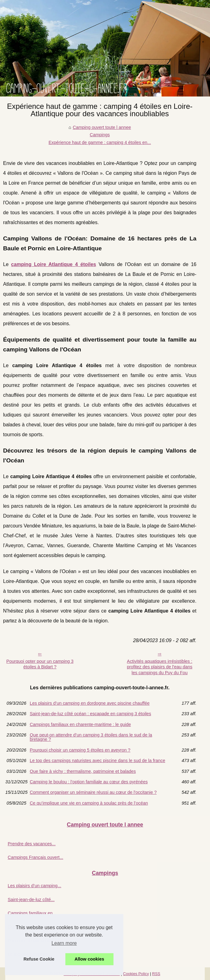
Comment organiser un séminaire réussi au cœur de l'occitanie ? (93, 792)
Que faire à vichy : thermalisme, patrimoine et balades (83, 771)
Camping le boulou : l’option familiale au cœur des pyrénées (89, 782)
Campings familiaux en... (32, 913)
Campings (100, 135)
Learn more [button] (64, 943)
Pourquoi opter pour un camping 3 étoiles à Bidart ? (40, 664)
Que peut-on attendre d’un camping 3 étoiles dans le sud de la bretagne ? (91, 737)
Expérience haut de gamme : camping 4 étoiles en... (100, 142)
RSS (156, 974)
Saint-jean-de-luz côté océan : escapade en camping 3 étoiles (90, 714)
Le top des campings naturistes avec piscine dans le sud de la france (97, 761)
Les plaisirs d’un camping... (35, 886)
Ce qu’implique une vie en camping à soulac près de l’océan (89, 803)
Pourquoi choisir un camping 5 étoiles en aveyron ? (80, 750)
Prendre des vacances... (32, 844)
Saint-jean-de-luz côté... (31, 900)
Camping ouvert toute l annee (102, 127)
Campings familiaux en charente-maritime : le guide (80, 724)
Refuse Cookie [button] (39, 959)
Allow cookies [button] (89, 959)
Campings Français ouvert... (35, 857)
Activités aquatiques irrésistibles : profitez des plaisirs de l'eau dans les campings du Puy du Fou (159, 667)
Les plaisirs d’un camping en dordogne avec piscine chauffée (90, 703)
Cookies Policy (136, 974)
